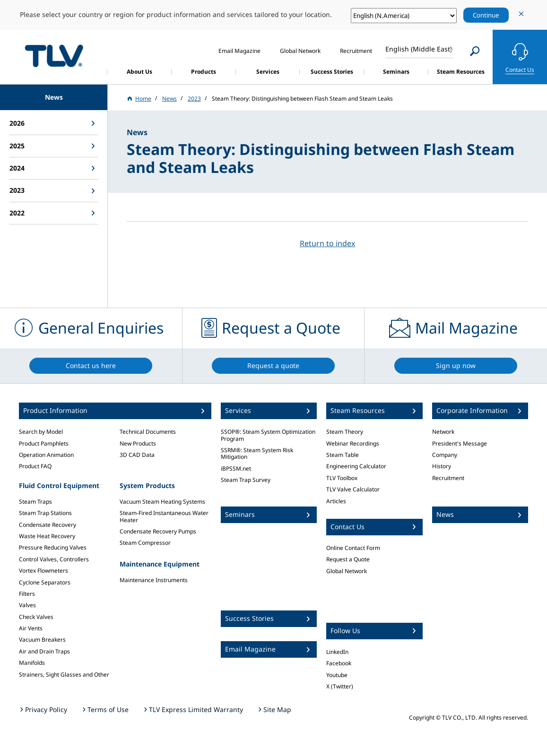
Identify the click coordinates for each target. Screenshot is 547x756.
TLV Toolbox (342, 478)
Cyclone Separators (45, 582)
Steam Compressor (145, 543)
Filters (27, 594)
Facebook (339, 663)
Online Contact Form (353, 548)
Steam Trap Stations (45, 513)
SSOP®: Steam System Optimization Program (268, 435)
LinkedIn (337, 652)
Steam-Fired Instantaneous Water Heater (164, 516)
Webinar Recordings (353, 443)
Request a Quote (348, 559)
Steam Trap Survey (246, 480)
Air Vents (31, 628)
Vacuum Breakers (42, 640)
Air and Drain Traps (44, 651)
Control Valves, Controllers (54, 559)
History (442, 466)
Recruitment (448, 478)
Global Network (347, 571)
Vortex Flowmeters (43, 571)
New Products (138, 443)
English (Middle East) (419, 49)
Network (443, 432)
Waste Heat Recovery (47, 536)
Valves (27, 605)
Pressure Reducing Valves (53, 547)
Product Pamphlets (44, 443)
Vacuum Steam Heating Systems (162, 502)
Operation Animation (46, 455)
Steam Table (343, 455)
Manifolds (32, 663)
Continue (486, 15)
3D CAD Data (137, 455)
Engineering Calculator (356, 466)
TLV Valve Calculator (353, 489)
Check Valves (36, 617)
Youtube (337, 675)
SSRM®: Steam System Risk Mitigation (257, 453)
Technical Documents (148, 432)
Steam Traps (35, 502)
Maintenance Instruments (154, 580)
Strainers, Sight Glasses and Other (64, 674)
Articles (336, 501)
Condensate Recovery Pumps (158, 531)
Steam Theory (345, 432)
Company (445, 455)
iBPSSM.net (236, 468)
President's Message (460, 443)
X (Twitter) (340, 686)
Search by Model (41, 432)
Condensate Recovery (48, 525)
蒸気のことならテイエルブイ (54, 56)
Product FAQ (35, 466)
